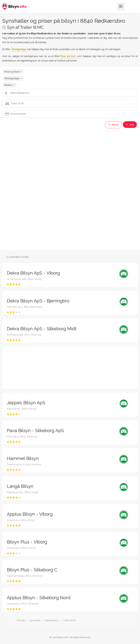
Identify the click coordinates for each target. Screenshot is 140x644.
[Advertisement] (70, 151)
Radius (8, 85)
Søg (130, 125)
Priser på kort (12, 72)
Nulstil (113, 125)
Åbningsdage (12, 78)
